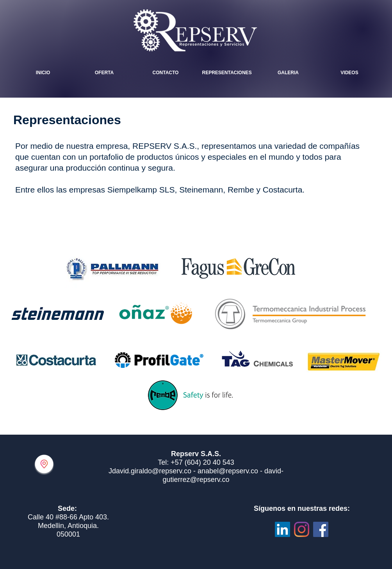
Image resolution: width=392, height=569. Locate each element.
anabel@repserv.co (228, 471)
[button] (288, 73)
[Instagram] (302, 529)
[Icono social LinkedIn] (282, 529)
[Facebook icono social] (321, 529)
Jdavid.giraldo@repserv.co (150, 471)
